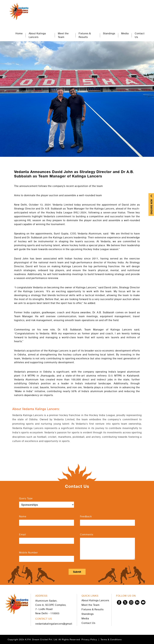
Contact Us (140, 35)
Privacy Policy (89, 639)
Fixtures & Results (85, 35)
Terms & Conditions (111, 639)
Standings (109, 33)
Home (19, 33)
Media (125, 33)
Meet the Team (63, 35)
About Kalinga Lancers (37, 35)
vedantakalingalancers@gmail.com (57, 624)
